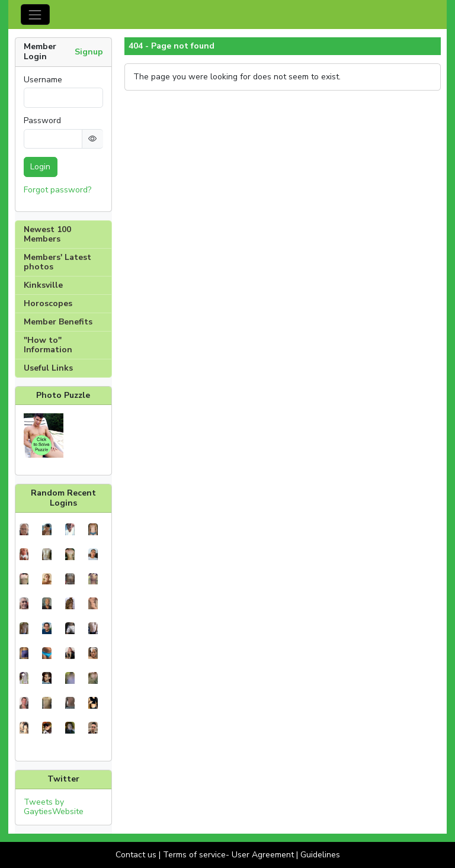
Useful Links (48, 368)
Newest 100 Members (47, 234)
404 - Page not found (172, 46)
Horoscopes (48, 303)
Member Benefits (58, 322)
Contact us (136, 855)
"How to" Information (48, 345)
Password (42, 121)
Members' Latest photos (57, 262)
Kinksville (43, 285)
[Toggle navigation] (35, 15)
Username (43, 80)
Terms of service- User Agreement (228, 855)
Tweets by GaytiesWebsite (54, 807)
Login (40, 167)
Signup (89, 52)
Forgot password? (57, 190)
